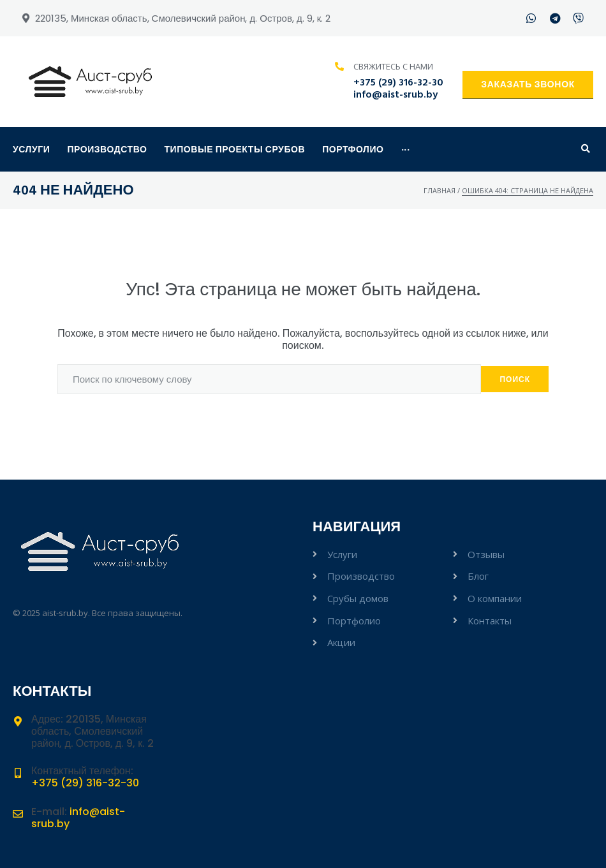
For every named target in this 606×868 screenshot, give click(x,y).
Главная (440, 190)
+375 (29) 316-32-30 (398, 83)
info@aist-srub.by (395, 95)
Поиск (515, 379)
